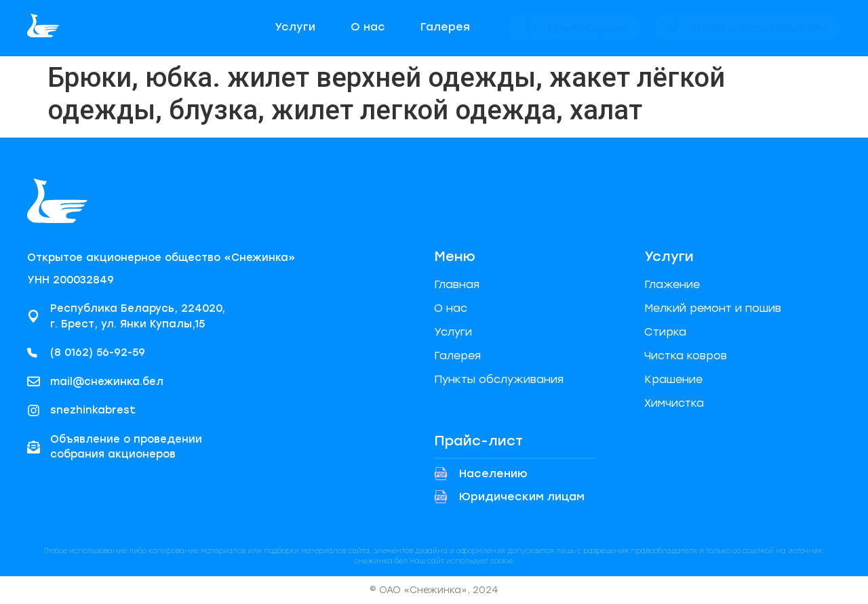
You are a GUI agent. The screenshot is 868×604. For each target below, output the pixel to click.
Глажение (672, 284)
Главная (457, 284)
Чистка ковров (686, 356)
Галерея (457, 356)
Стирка (665, 332)
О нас (451, 308)
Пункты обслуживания (499, 379)
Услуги (453, 332)
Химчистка (674, 403)
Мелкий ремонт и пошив (713, 308)
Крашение (673, 379)
